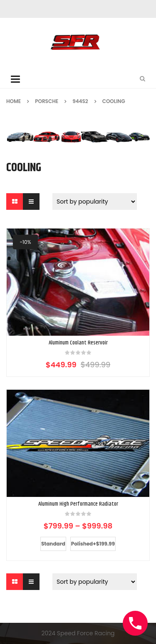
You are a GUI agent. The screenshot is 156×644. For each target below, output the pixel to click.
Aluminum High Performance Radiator (78, 504)
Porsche (47, 101)
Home (14, 101)
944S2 (80, 101)
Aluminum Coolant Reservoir (78, 343)
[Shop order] (95, 202)
